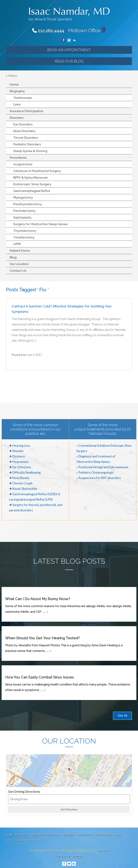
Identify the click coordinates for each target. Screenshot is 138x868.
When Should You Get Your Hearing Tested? (42, 638)
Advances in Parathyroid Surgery (37, 171)
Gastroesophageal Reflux (32, 191)
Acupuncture (23, 164)
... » (46, 612)
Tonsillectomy (24, 237)
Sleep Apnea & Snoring (30, 151)
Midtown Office (84, 30)
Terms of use (63, 856)
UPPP (17, 244)
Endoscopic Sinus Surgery (32, 184)
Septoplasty (22, 217)
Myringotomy (23, 197)
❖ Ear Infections (20, 467)
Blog (13, 257)
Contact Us (18, 271)
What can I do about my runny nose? (38, 599)
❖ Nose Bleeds (19, 478)
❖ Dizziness (17, 456)
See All (122, 716)
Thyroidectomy (25, 231)
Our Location (19, 264)
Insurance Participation (27, 111)
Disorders (17, 118)
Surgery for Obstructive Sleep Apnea (40, 224)
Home (14, 84)
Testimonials (23, 98)
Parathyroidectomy (27, 204)
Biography (17, 91)
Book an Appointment (69, 50)
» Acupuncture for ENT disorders (99, 478)
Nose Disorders (24, 131)
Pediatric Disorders (27, 144)
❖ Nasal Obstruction (23, 489)
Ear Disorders (23, 124)
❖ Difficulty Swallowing (25, 472)
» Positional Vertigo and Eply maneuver (103, 467)
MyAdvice (103, 850)
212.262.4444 (48, 31)
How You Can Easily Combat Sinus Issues (40, 677)
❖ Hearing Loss (20, 445)
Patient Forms (20, 251)
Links (17, 104)
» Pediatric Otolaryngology (95, 472)
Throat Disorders (26, 138)
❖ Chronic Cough (21, 483)
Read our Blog (69, 61)
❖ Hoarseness (19, 462)
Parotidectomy (24, 211)
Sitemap (77, 856)
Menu (11, 76)
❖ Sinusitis (16, 451)
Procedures (18, 158)
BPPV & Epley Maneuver (31, 178)
